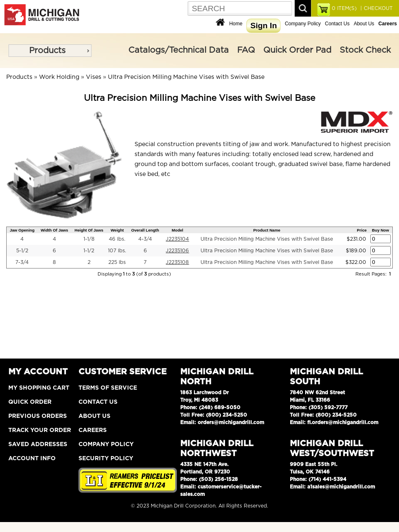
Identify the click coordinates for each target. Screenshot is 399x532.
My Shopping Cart (39, 388)
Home (236, 24)
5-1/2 (22, 251)
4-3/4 (145, 239)
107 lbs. (117, 251)
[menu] (50, 51)
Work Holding (59, 77)
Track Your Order (40, 430)
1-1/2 (89, 251)
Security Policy (106, 459)
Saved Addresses (38, 444)
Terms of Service (108, 388)
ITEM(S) (344, 8)
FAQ (246, 50)
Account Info (32, 459)
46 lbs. (117, 239)
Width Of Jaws (54, 230)
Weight (117, 230)
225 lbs (117, 262)
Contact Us (337, 24)
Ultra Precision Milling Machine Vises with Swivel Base (186, 77)
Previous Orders (38, 416)
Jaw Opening (22, 230)
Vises (94, 77)
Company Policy (303, 24)
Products (47, 51)
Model (178, 230)
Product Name (267, 230)
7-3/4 (22, 262)
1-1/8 (89, 239)
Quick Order (30, 402)
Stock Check (365, 50)
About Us (364, 24)
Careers (93, 430)
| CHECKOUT (376, 8)
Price (362, 230)
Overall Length (145, 230)
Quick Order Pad (297, 50)
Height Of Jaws (89, 230)
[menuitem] (50, 51)
